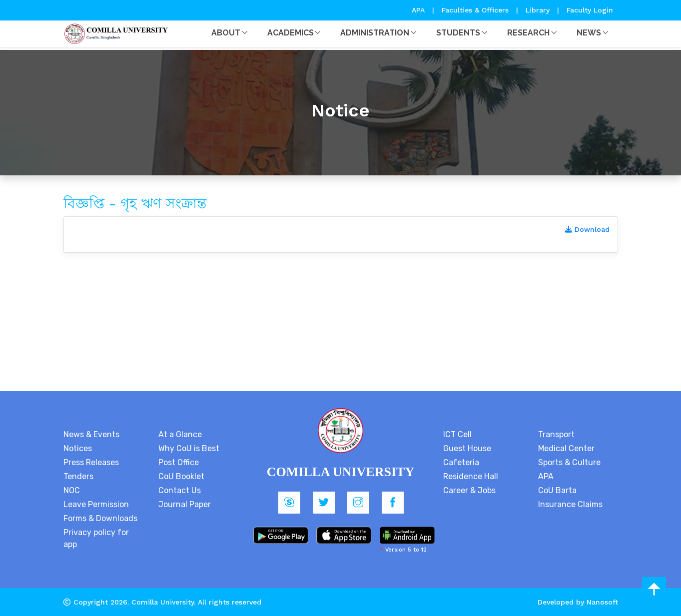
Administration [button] (375, 33)
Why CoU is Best (189, 448)
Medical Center (566, 448)
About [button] (226, 33)
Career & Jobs (469, 490)
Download (587, 229)
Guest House (467, 448)
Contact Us (180, 490)
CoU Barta (557, 490)
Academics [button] (291, 33)
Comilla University (163, 602)
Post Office (179, 462)
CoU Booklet (181, 476)
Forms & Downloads (100, 518)
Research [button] (528, 33)
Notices (78, 448)
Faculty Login (590, 10)
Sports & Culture (569, 462)
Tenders (78, 476)
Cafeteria (461, 462)
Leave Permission (96, 504)
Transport (556, 434)
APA (419, 10)
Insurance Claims (570, 504)
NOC (72, 490)
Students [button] (458, 33)
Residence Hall (471, 476)
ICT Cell (457, 434)
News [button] (589, 33)
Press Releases (91, 462)
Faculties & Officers (475, 10)
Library (539, 10)
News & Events (91, 434)
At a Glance (180, 434)
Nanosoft (602, 602)
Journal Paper (185, 504)
